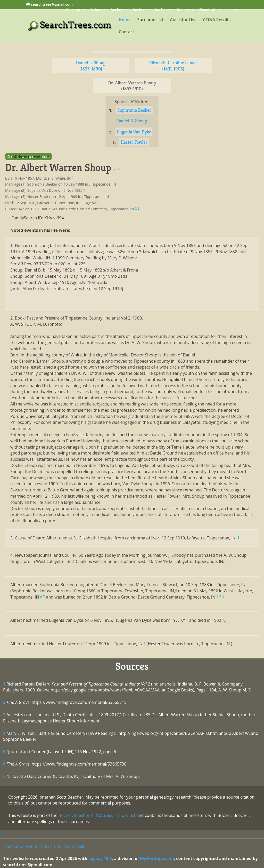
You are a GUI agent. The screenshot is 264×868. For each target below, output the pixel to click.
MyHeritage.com (157, 858)
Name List (75, 846)
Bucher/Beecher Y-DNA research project (97, 815)
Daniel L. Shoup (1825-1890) (91, 66)
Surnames (51, 846)
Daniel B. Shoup (132, 121)
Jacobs (232, 10)
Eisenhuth (208, 10)
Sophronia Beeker (134, 110)
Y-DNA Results (217, 20)
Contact (126, 32)
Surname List (150, 20)
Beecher (73, 10)
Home (125, 20)
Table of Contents (20, 846)
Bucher (161, 10)
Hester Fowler (134, 142)
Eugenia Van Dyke (134, 132)
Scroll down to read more (28, 157)
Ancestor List (183, 20)
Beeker (117, 10)
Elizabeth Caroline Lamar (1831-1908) (173, 66)
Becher (139, 10)
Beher (95, 10)
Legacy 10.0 (100, 858)
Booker (183, 10)
